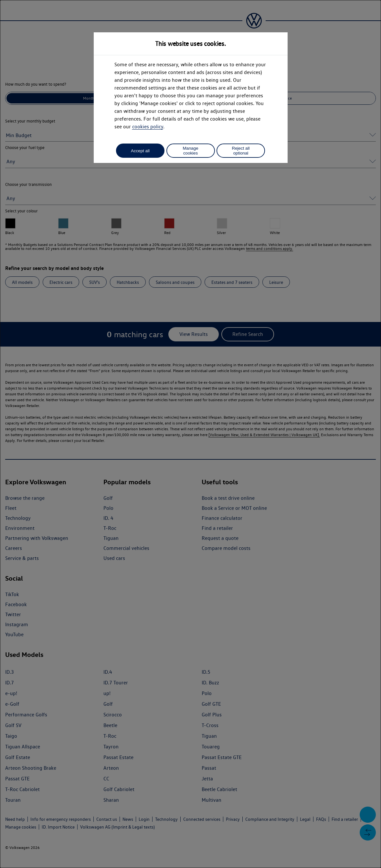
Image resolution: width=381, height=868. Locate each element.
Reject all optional (241, 151)
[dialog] (190, 434)
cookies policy (148, 127)
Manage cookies (190, 151)
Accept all (140, 151)
